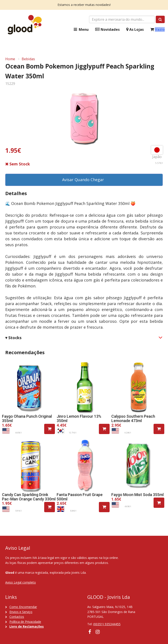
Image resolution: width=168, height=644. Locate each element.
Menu (81, 30)
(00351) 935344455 (107, 624)
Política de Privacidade (25, 622)
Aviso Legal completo (21, 582)
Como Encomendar (23, 607)
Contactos (17, 617)
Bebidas (28, 59)
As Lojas (135, 30)
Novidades (107, 30)
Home (10, 59)
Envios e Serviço (21, 612)
